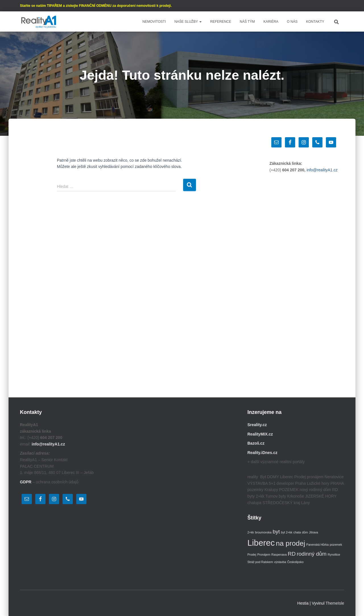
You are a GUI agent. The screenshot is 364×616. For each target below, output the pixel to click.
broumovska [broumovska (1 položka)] (263, 532)
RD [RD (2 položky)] (292, 554)
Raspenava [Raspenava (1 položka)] (279, 555)
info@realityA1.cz (322, 170)
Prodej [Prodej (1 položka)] (252, 555)
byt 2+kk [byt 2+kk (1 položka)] (287, 532)
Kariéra (271, 22)
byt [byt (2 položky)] (276, 532)
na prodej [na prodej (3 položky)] (290, 543)
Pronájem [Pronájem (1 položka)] (264, 555)
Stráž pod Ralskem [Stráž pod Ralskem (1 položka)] (260, 562)
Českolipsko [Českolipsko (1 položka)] (295, 562)
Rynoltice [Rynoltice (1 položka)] (334, 555)
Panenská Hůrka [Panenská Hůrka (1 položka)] (318, 545)
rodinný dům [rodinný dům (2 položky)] (312, 554)
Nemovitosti (154, 22)
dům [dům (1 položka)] (305, 532)
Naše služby (188, 22)
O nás (292, 22)
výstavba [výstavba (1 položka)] (280, 562)
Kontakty (315, 22)
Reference (221, 22)
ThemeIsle (335, 603)
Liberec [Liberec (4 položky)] (261, 543)
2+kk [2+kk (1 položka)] (251, 532)
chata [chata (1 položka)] (297, 532)
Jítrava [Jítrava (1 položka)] (313, 532)
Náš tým (247, 22)
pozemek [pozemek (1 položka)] (336, 545)
